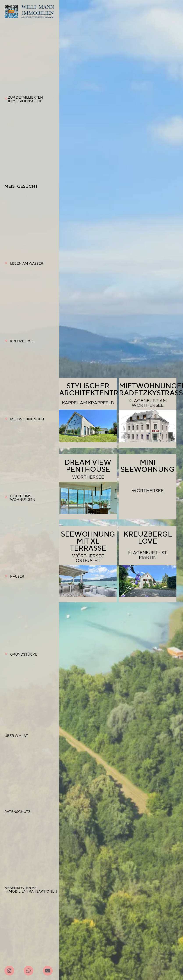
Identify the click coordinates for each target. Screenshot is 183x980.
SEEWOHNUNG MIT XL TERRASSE (88, 541)
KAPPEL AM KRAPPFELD (88, 403)
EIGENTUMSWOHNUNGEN (23, 498)
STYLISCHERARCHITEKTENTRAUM (97, 389)
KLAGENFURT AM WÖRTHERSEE (148, 403)
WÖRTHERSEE (88, 477)
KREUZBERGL (22, 341)
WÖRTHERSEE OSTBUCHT (88, 558)
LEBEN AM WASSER (27, 263)
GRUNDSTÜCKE (24, 654)
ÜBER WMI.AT (16, 736)
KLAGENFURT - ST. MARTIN (148, 555)
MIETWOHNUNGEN (27, 419)
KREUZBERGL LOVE (148, 537)
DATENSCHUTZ (17, 812)
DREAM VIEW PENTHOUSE (88, 466)
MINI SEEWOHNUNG (148, 466)
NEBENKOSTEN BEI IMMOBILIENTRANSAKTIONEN (31, 890)
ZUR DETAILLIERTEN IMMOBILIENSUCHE (25, 99)
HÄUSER (17, 576)
